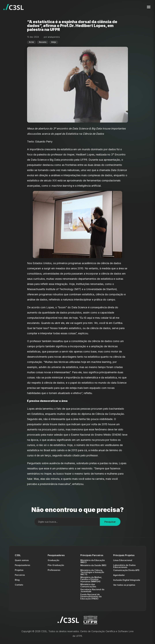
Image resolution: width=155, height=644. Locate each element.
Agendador (119, 575)
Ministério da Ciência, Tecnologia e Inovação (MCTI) (92, 572)
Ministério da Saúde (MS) (93, 565)
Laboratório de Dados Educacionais (124, 566)
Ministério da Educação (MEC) (93, 561)
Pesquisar (110, 522)
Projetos (19, 570)
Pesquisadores (22, 565)
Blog (17, 580)
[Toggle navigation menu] (149, 7)
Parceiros (20, 575)
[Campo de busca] (67, 522)
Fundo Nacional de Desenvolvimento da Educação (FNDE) (91, 597)
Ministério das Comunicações (88, 585)
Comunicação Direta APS (126, 570)
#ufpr (54, 42)
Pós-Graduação (56, 565)
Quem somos (22, 560)
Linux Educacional (123, 560)
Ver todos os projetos (124, 585)
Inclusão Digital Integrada (127, 580)
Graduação (53, 560)
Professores (54, 570)
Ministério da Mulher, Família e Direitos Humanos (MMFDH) (91, 579)
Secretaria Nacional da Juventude (92, 590)
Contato (19, 585)
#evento (43, 42)
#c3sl (31, 42)
